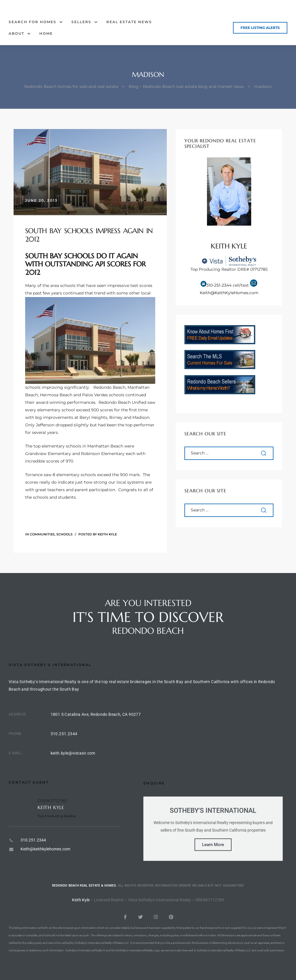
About (20, 34)
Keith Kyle (107, 534)
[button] (260, 28)
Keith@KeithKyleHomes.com (229, 293)
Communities (42, 534)
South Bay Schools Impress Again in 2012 (89, 235)
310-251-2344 (219, 285)
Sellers (85, 22)
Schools (64, 534)
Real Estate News (129, 22)
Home (46, 33)
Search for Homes (36, 22)
